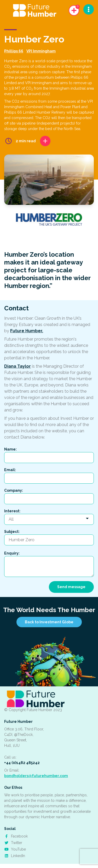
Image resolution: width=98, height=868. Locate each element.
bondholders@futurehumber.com (36, 776)
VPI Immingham (41, 51)
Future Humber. (27, 331)
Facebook (16, 836)
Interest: (12, 511)
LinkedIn (15, 856)
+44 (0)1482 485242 (22, 763)
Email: (10, 470)
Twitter (13, 843)
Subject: (12, 532)
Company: (14, 490)
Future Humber (18, 722)
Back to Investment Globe (49, 622)
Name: (10, 449)
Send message (71, 587)
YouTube (15, 849)
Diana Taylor (18, 366)
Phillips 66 (14, 51)
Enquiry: (12, 553)
